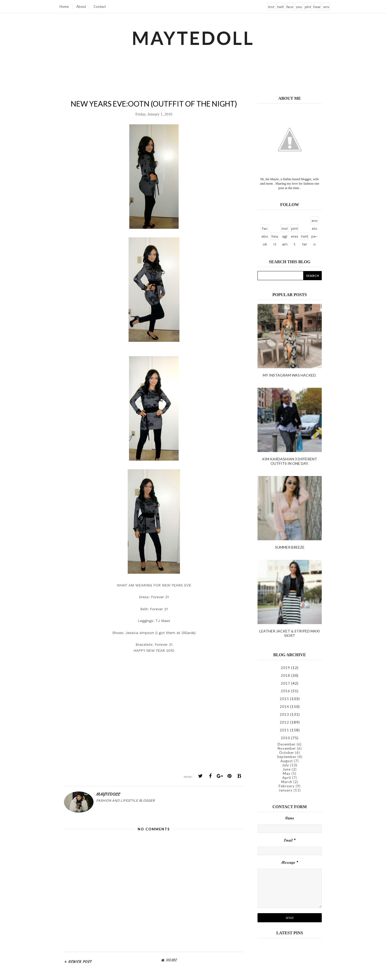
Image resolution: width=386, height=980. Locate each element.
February (287, 786)
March (287, 782)
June (287, 769)
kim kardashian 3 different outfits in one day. (290, 461)
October (287, 753)
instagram (271, 7)
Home (64, 7)
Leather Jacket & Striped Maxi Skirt (290, 633)
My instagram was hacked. (290, 375)
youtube (299, 7)
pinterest (308, 7)
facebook (290, 7)
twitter (280, 7)
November (287, 748)
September (287, 757)
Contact (100, 7)
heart (317, 7)
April (287, 778)
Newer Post (80, 962)
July (286, 765)
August (287, 761)
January (286, 790)
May (287, 773)
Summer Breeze (290, 547)
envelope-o (326, 7)
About (81, 7)
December (287, 744)
